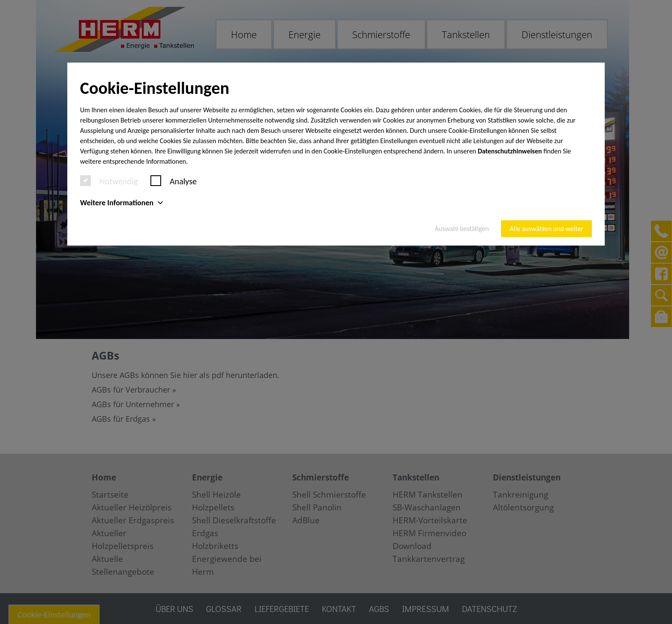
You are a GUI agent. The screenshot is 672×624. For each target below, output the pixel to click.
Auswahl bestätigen (462, 229)
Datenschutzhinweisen (510, 151)
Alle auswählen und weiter (546, 229)
